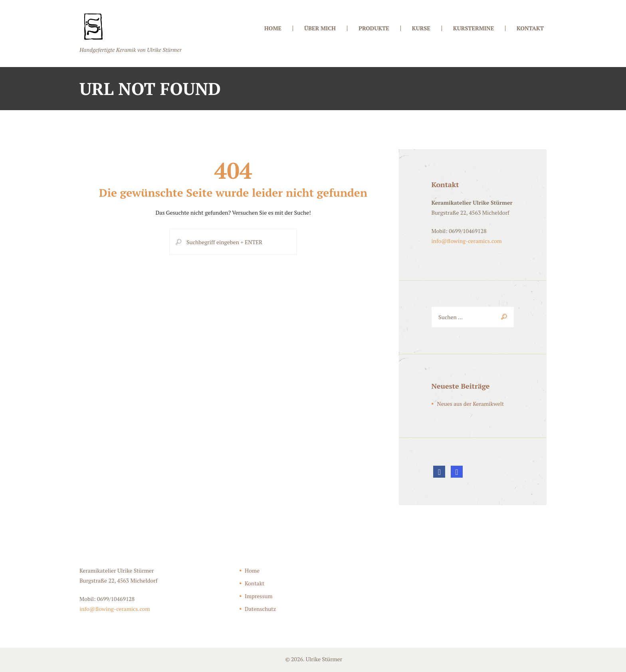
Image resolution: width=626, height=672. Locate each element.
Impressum (259, 596)
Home (252, 570)
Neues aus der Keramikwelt (470, 404)
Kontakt (255, 583)
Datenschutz (260, 609)
